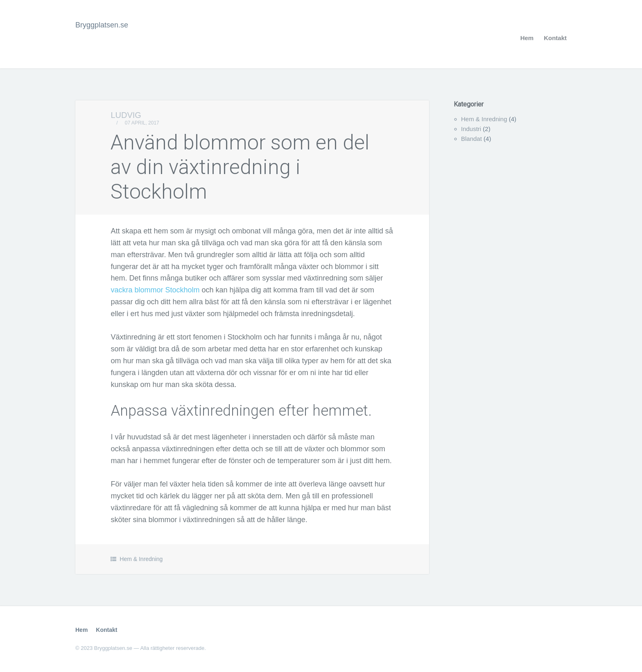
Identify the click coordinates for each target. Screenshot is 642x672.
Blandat (471, 139)
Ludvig (126, 115)
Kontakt (555, 38)
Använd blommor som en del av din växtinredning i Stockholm (240, 167)
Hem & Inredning (141, 559)
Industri (471, 129)
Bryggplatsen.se (102, 25)
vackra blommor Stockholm (155, 290)
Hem (527, 38)
